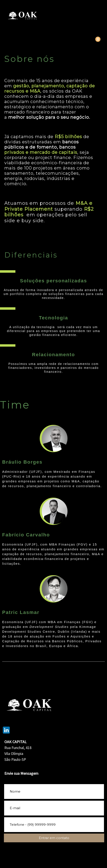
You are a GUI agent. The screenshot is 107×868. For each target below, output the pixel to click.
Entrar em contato (54, 838)
